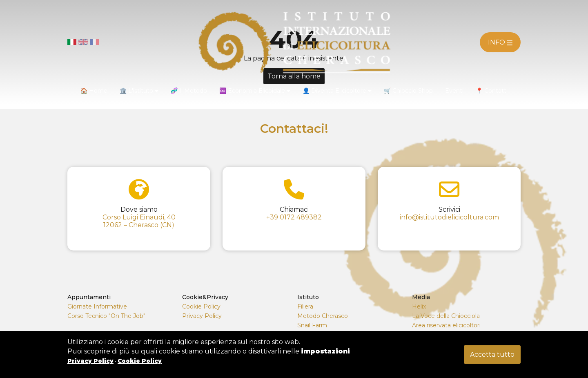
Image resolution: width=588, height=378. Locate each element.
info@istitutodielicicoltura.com (449, 217)
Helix (419, 306)
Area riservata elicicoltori (446, 325)
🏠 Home (94, 91)
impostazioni (325, 351)
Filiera (305, 306)
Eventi (454, 91)
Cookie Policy (201, 306)
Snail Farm (312, 325)
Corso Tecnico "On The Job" (106, 316)
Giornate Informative (97, 306)
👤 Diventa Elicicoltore (337, 91)
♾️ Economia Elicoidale (255, 91)
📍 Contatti (492, 91)
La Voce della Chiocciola (446, 316)
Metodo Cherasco (323, 316)
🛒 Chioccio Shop (408, 91)
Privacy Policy (202, 316)
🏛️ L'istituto (139, 91)
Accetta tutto (492, 355)
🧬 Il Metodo (189, 91)
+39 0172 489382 (294, 217)
